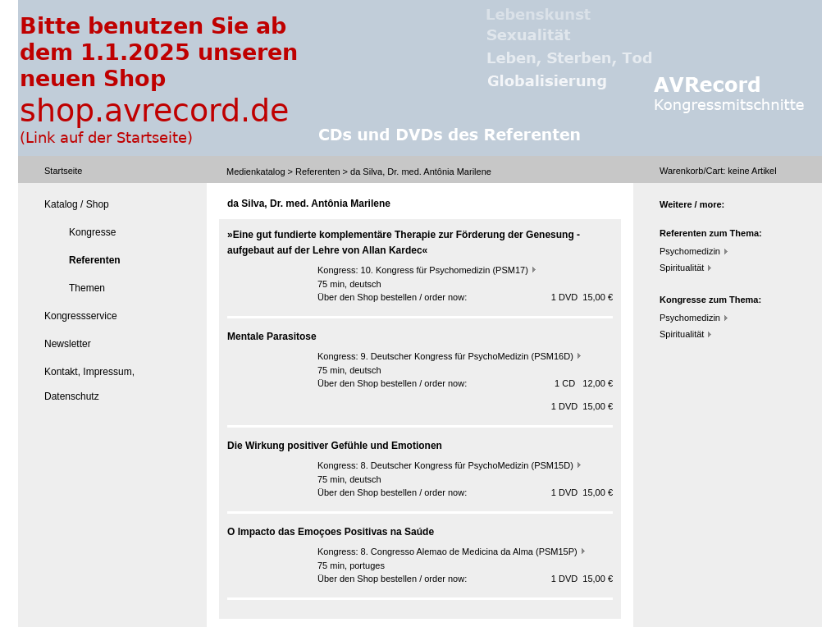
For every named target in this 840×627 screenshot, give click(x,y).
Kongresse (92, 232)
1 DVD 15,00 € (582, 297)
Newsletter (68, 344)
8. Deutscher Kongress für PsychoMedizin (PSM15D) (467, 465)
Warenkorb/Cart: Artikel (718, 171)
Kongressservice (81, 316)
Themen (87, 288)
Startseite (63, 171)
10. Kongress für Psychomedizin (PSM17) (445, 270)
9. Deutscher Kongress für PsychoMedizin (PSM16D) (467, 356)
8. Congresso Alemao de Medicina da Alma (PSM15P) (469, 551)
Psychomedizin (690, 251)
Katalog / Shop (77, 204)
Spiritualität (682, 268)
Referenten (317, 172)
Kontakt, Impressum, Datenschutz (89, 384)
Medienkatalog (256, 172)
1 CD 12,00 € (584, 383)
